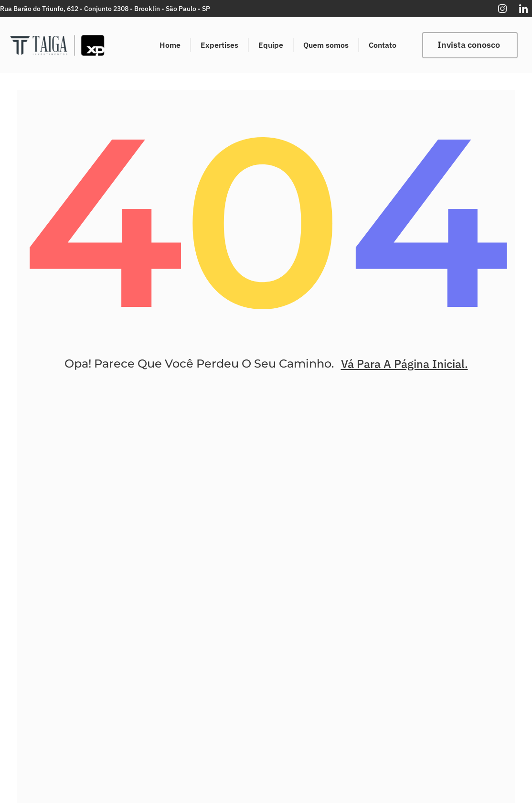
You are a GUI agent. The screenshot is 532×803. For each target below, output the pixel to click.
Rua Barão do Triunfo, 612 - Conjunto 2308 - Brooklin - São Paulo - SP (105, 9)
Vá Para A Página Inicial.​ (404, 371)
